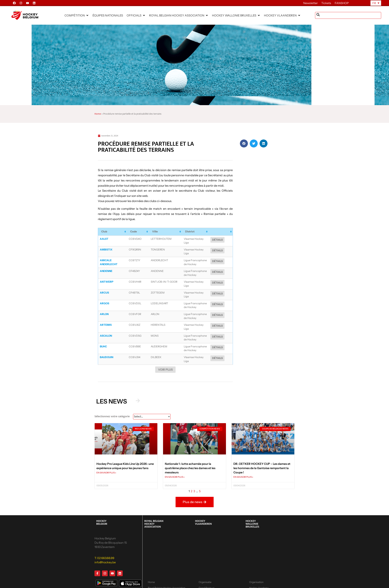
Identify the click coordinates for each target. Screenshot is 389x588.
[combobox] (348, 15)
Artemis (106, 317)
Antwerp (107, 278)
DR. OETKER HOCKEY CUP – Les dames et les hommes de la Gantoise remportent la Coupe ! (262, 456)
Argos (104, 295)
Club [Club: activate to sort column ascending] (104, 232)
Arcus (104, 286)
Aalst (104, 239)
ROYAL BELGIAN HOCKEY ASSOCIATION (154, 511)
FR (374, 3)
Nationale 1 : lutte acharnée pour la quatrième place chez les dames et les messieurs (190, 456)
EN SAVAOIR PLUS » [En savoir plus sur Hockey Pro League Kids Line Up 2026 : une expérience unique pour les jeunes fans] (106, 460)
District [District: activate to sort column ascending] (187, 232)
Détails (224, 240)
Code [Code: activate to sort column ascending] (136, 232)
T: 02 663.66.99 (104, 545)
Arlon (104, 306)
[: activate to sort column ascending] (224, 232)
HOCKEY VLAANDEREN (203, 510)
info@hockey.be (105, 550)
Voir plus (165, 357)
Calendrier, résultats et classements (161, 583)
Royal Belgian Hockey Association (167, 575)
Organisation (256, 570)
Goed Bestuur (206, 575)
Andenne (106, 267)
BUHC (103, 336)
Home (98, 114)
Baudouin (107, 347)
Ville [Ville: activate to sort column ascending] (152, 232)
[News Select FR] (152, 404)
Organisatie (205, 570)
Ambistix (106, 247)
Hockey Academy (208, 581)
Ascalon (106, 325)
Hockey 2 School (258, 581)
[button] (77, 15)
